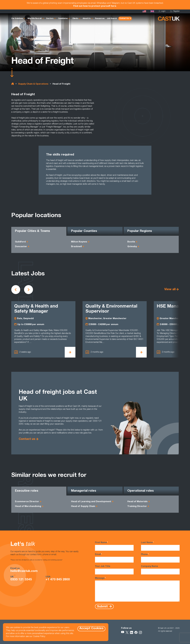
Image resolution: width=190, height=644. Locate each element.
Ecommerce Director (27, 502)
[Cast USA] (144, 11)
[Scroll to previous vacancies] (16, 290)
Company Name (160, 570)
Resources (100, 19)
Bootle (131, 242)
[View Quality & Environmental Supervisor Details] (141, 352)
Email (114, 558)
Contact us (27, 439)
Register (175, 11)
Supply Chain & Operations (33, 84)
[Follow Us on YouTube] (123, 632)
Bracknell (76, 247)
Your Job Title (114, 570)
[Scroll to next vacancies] (28, 290)
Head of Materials (137, 502)
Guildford (20, 242)
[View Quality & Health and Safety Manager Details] (70, 352)
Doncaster (21, 247)
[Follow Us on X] (127, 632)
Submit (103, 607)
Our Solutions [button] (17, 19)
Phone (160, 558)
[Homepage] (152, 11)
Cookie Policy (39, 637)
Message (137, 589)
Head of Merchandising (28, 506)
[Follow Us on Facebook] (136, 632)
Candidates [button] (63, 19)
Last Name (160, 546)
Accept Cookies (91, 628)
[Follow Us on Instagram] (140, 632)
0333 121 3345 (21, 580)
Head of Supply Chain (83, 506)
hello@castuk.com (24, 571)
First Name (114, 546)
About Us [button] (87, 19)
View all (170, 290)
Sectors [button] (50, 19)
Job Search (112, 19)
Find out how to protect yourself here (95, 6)
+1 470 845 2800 (58, 580)
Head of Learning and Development (91, 502)
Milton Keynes (79, 242)
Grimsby (132, 247)
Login (162, 11)
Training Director (137, 506)
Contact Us (124, 19)
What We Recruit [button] (35, 19)
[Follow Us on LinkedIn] (132, 632)
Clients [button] (75, 19)
